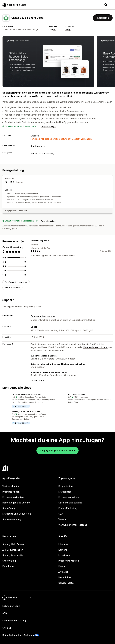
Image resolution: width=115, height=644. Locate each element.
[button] (29, 400)
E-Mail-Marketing (68, 508)
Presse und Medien (69, 561)
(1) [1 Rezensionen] (54, 29)
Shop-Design (9, 508)
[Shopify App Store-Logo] (14, 5)
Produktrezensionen (69, 497)
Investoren (64, 555)
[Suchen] (106, 5)
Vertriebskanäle (11, 486)
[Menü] (111, 5)
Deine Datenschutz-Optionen (18, 635)
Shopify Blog (9, 561)
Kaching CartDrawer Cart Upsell (26, 411)
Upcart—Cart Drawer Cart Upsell (27, 394)
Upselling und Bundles (70, 503)
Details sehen (38, 381)
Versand (63, 519)
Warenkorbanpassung (42, 153)
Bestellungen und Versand (16, 503)
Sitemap (7, 628)
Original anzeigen (48, 127)
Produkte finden (11, 492)
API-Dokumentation (13, 550)
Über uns (63, 544)
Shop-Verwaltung (12, 519)
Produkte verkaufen (13, 497)
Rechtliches (65, 577)
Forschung (8, 566)
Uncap (68, 29)
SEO (60, 514)
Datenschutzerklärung (43, 316)
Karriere (63, 550)
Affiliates (63, 572)
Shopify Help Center (13, 544)
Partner (62, 566)
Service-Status (66, 583)
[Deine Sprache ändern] (20, 597)
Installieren (103, 18)
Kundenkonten (38, 146)
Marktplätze (65, 492)
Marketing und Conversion (17, 514)
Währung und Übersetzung (73, 525)
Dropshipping (66, 486)
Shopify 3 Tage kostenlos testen (57, 450)
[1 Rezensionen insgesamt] (25, 257)
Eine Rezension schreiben (16, 282)
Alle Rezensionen (12, 288)
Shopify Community (13, 555)
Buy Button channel (77, 394)
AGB (5, 613)
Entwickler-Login (11, 606)
